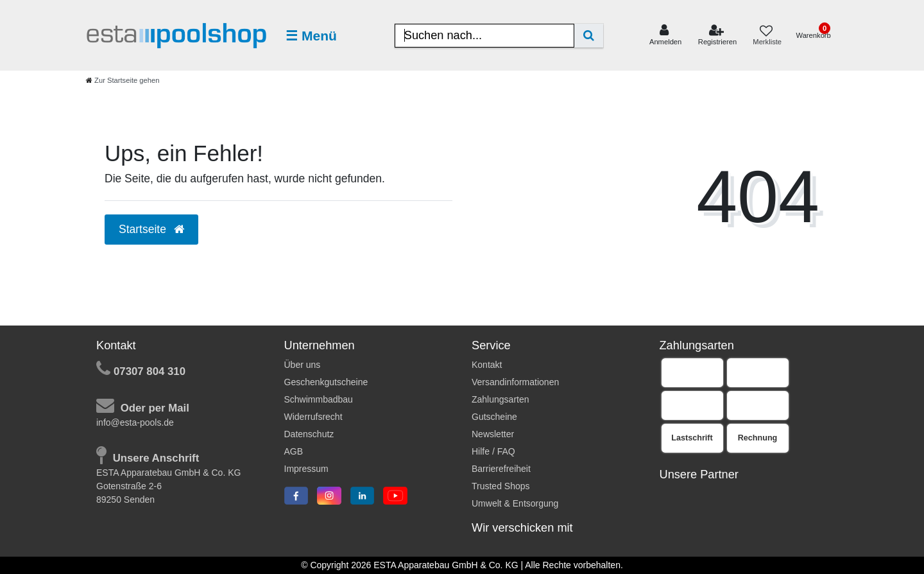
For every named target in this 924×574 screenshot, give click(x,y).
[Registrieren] (718, 35)
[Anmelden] (666, 35)
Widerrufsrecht (313, 417)
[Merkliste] (766, 36)
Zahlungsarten (501, 399)
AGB (294, 451)
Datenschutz (309, 434)
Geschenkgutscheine (326, 382)
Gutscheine (494, 417)
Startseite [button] (151, 229)
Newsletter (493, 434)
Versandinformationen (515, 382)
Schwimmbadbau (319, 399)
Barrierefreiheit (501, 469)
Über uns (303, 365)
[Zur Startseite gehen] (123, 80)
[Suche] (589, 36)
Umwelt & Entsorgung (515, 503)
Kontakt (487, 365)
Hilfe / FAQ (493, 451)
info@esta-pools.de (135, 422)
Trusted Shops (501, 486)
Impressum (306, 469)
